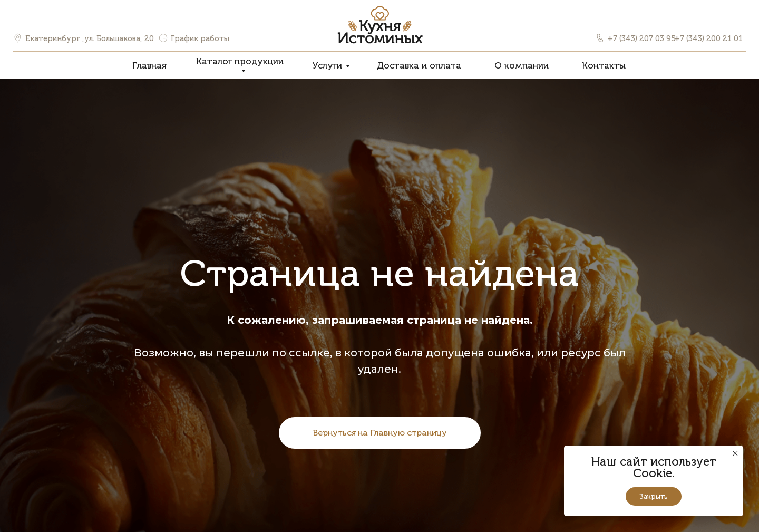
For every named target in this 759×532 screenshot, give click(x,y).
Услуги (327, 65)
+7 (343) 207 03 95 (642, 38)
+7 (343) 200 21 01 (709, 38)
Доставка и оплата (419, 65)
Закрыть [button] (654, 496)
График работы (200, 38)
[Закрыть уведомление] (735, 453)
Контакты (604, 65)
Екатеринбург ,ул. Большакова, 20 (90, 38)
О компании (522, 65)
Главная (149, 65)
